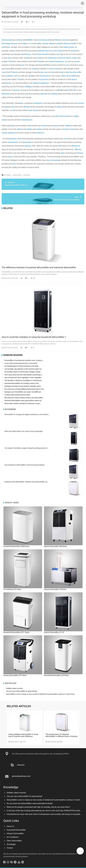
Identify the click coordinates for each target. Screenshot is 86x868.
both (19, 139)
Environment (45, 76)
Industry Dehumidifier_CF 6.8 (54, 632)
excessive (44, 79)
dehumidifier (17, 175)
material (43, 94)
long (57, 69)
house (8, 83)
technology (6, 43)
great (53, 61)
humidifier (8, 175)
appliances (45, 83)
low (67, 90)
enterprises (38, 103)
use (22, 65)
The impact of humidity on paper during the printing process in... (27, 448)
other (57, 116)
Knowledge (11, 842)
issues (30, 110)
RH (75, 90)
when (63, 153)
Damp (68, 58)
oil (31, 76)
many (4, 72)
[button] (82, 3)
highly (76, 116)
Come (63, 58)
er (32, 40)
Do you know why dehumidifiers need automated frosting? (30, 801)
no (30, 43)
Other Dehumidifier (14, 838)
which (63, 76)
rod (4, 47)
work (49, 40)
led (6, 61)
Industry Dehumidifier (15, 831)
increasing (55, 160)
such (16, 76)
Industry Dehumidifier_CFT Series (15, 675)
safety (66, 47)
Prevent (39, 61)
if (30, 40)
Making (68, 126)
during (36, 110)
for (76, 47)
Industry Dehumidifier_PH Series (55, 589)
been (49, 160)
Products (14, 72)
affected (74, 146)
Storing (80, 153)
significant (12, 133)
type (10, 157)
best (14, 164)
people (59, 43)
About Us (10, 824)
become (56, 126)
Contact (10, 846)
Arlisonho (21, 763)
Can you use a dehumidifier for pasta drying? (22, 691)
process (9, 40)
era (11, 126)
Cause (44, 126)
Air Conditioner (13, 835)
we (13, 110)
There (19, 79)
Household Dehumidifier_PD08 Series (16, 546)
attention (27, 107)
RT (46, 65)
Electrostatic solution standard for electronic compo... (23, 403)
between (28, 146)
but (71, 72)
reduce (19, 129)
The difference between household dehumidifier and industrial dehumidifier (39, 267)
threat (65, 129)
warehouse (52, 58)
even (77, 61)
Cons (72, 129)
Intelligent (28, 87)
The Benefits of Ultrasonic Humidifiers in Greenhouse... (24, 380)
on (9, 47)
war (22, 54)
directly (45, 43)
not (67, 65)
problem (9, 76)
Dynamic (14, 43)
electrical (36, 83)
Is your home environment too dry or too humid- (21, 363)
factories (13, 139)
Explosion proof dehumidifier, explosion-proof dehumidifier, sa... (26, 482)
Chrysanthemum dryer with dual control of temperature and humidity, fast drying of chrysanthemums (46, 812)
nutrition (39, 129)
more (13, 107)
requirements (13, 142)
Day (21, 103)
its (29, 94)
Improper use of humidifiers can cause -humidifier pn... (23, 392)
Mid (28, 40)
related (51, 43)
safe (24, 43)
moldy (74, 58)
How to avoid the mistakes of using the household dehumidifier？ (34, 337)
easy (9, 58)
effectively (6, 94)
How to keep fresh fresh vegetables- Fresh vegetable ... (24, 378)
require (60, 51)
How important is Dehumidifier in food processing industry (24, 465)
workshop (27, 175)
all (35, 43)
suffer (79, 72)
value (4, 120)
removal (66, 40)
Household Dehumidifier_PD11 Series (16, 632)
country (81, 103)
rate (62, 72)
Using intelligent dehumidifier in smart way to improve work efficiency (23, 733)
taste (68, 72)
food (3, 40)
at (39, 43)
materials (41, 51)
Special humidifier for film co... (43, 184)
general (16, 90)
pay (6, 107)
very (51, 51)
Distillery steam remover (14, 688)
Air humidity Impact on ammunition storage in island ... (23, 372)
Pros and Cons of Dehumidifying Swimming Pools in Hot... (25, 389)
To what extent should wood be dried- (17, 395)
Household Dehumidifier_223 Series (56, 675)
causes (5, 133)
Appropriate (27, 142)
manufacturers (27, 120)
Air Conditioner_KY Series (12, 589)
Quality (29, 129)
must (66, 139)
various (59, 107)
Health (73, 43)
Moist (57, 40)
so (66, 61)
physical (67, 43)
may (46, 72)
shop (21, 40)
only (53, 72)
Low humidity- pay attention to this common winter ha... (24, 369)
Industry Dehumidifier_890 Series (55, 546)
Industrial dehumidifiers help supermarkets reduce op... (23, 401)
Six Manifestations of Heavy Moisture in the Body (21, 366)
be (60, 58)
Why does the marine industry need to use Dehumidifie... (24, 398)
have (47, 51)
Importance (59, 61)
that (60, 146)
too (58, 54)
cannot (69, 76)
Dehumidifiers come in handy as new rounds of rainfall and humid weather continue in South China (40, 694)
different (78, 149)
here (11, 61)
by (79, 146)
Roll (60, 90)
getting (54, 94)
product (74, 51)
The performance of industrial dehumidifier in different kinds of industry (62, 733)
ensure (52, 69)
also (75, 72)
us (14, 51)
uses (42, 72)
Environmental (42, 54)
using (28, 58)
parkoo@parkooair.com (21, 774)
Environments (65, 116)
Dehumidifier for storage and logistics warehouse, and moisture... (27, 414)
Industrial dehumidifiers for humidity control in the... (22, 383)
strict (55, 51)
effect (74, 76)
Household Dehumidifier (16, 828)
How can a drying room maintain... (43, 198)
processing (42, 40)
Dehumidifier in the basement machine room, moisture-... (24, 360)
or (17, 40)
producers (40, 133)
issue (71, 47)
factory (74, 79)
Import (34, 69)
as (8, 69)
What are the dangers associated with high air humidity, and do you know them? (38, 805)
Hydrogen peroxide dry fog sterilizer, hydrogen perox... (23, 386)
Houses (28, 54)
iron (31, 126)
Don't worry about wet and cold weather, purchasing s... (24, 375)
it (53, 54)
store (39, 58)
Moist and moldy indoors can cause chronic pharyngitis (24, 431)
